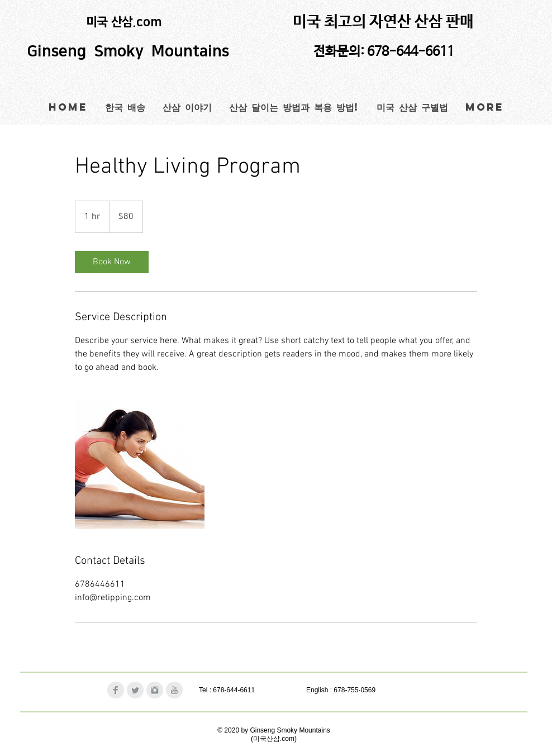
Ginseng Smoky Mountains (130, 51)
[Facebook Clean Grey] (116, 690)
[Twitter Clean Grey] (135, 690)
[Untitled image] (140, 464)
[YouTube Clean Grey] (174, 690)
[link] (112, 262)
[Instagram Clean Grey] (155, 690)
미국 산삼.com (124, 22)
